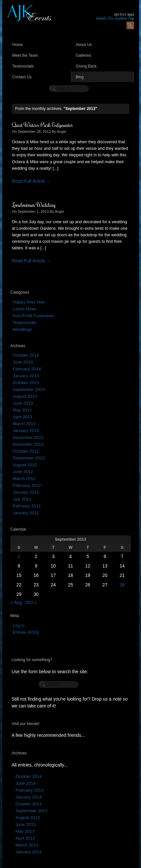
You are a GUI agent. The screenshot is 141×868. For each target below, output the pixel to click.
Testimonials (23, 66)
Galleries (84, 55)
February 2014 (27, 369)
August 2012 (25, 465)
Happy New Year (29, 302)
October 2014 (26, 355)
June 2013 (23, 403)
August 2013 (25, 396)
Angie (62, 132)
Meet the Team (25, 55)
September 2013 (29, 389)
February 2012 (27, 485)
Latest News (25, 309)
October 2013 (26, 383)
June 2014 (23, 362)
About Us (84, 45)
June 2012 (23, 472)
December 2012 (28, 437)
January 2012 (26, 492)
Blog (80, 77)
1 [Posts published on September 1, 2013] (19, 556)
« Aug (16, 602)
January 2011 (26, 513)
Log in (19, 625)
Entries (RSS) (26, 632)
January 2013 (26, 431)
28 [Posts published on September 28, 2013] (122, 585)
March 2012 (24, 479)
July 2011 (22, 499)
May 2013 (22, 410)
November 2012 (28, 444)
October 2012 (26, 451)
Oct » (31, 602)
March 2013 (24, 424)
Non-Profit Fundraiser (33, 316)
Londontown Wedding (34, 205)
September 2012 (29, 458)
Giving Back (86, 66)
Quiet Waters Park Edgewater (42, 125)
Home (18, 45)
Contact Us (22, 77)
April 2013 (22, 417)
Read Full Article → (32, 181)
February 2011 (27, 506)
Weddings (22, 329)
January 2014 (26, 376)
